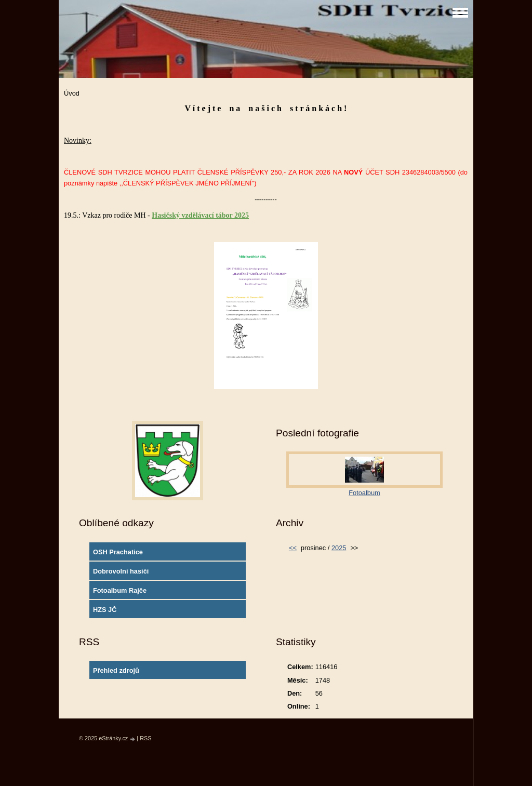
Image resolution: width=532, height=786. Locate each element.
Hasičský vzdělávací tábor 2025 (200, 215)
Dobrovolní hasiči (121, 571)
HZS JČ (105, 610)
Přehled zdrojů (116, 670)
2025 (339, 548)
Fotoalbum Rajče (120, 590)
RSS (145, 738)
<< (293, 548)
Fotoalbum (364, 493)
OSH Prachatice (118, 552)
